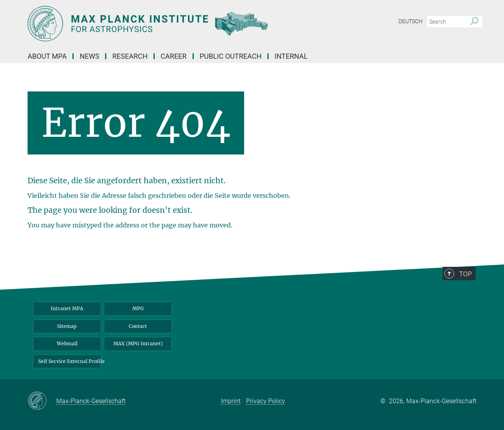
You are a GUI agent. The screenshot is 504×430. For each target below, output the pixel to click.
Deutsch (410, 21)
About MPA (47, 56)
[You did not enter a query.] (446, 22)
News (89, 56)
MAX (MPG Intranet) (138, 343)
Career (174, 56)
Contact (138, 326)
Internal (291, 56)
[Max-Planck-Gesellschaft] (42, 401)
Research (130, 56)
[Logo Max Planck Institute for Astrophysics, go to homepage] (175, 24)
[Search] (474, 22)
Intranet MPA (67, 308)
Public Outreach (231, 56)
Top (465, 274)
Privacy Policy (266, 401)
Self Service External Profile (69, 361)
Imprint (231, 401)
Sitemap (67, 326)
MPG (138, 308)
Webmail (67, 343)
